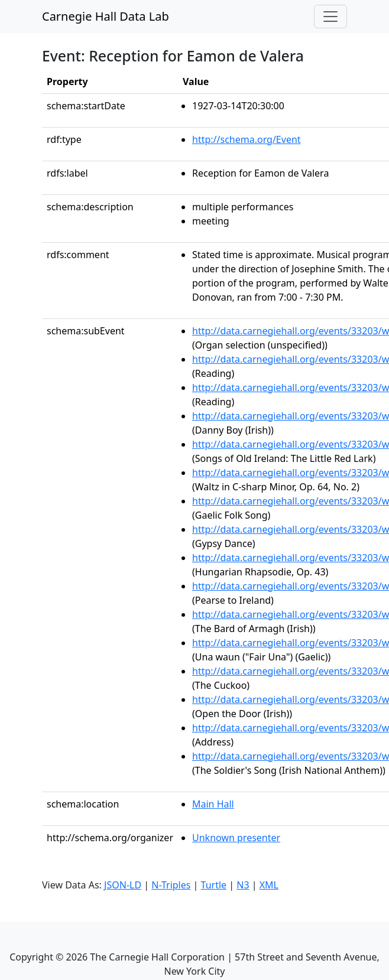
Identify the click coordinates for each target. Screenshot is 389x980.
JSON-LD (123, 885)
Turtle (214, 885)
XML (269, 885)
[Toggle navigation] (330, 17)
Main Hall (213, 804)
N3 (243, 885)
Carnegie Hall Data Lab (106, 16)
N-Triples (171, 885)
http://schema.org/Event (247, 139)
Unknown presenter (236, 838)
